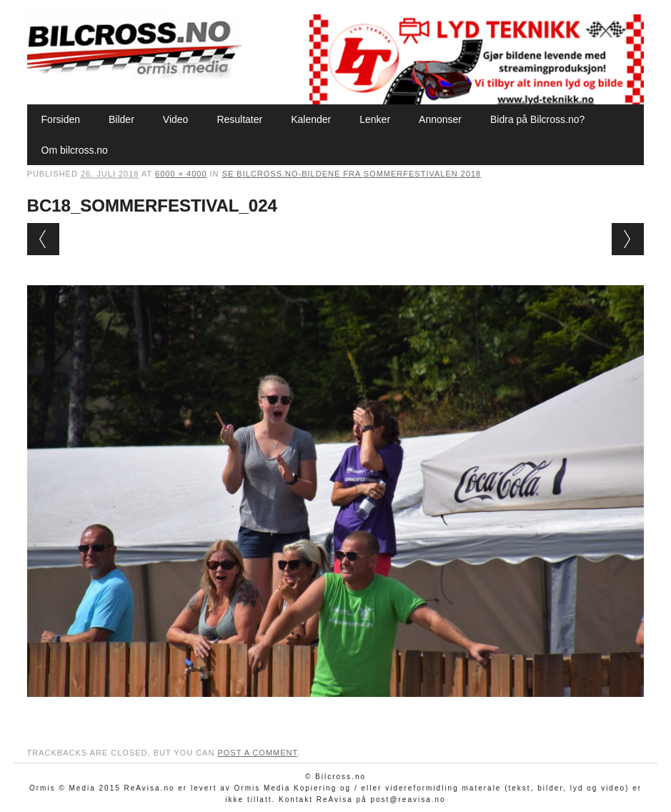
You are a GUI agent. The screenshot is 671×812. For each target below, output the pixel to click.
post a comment (257, 753)
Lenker (375, 119)
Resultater (239, 119)
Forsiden (61, 119)
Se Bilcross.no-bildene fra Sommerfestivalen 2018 (352, 174)
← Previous (43, 239)
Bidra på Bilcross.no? (537, 119)
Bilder (121, 119)
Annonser (440, 119)
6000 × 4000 (181, 174)
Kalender (311, 119)
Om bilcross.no (75, 150)
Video (176, 119)
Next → (628, 239)
